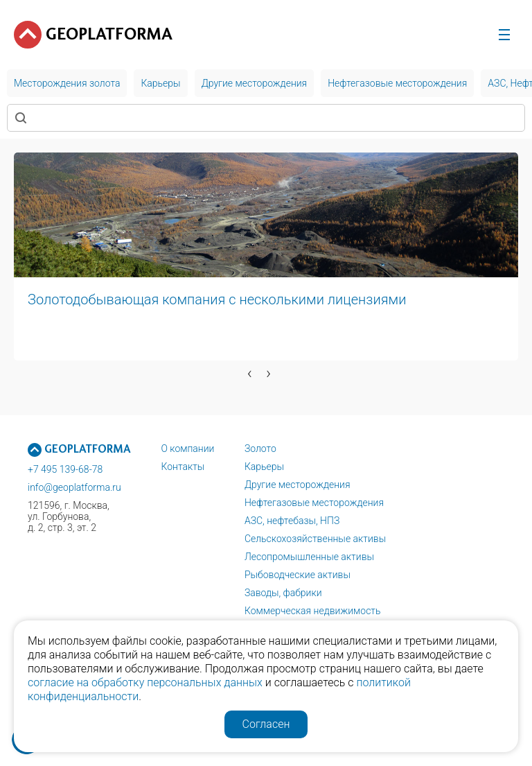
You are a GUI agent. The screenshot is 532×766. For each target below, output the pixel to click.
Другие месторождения (298, 485)
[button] (114, 394)
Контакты (183, 467)
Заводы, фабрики (283, 593)
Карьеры (264, 467)
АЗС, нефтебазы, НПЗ (292, 521)
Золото (260, 449)
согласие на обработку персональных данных (145, 682)
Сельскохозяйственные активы (315, 539)
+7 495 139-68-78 (65, 469)
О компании (187, 449)
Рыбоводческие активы (298, 575)
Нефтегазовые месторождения (314, 503)
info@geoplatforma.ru (74, 487)
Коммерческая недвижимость (313, 611)
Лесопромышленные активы (309, 557)
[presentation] (250, 373)
